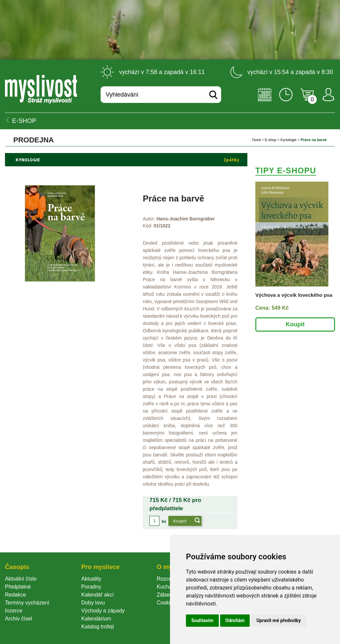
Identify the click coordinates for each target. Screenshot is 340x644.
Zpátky (231, 160)
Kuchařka (168, 587)
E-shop (270, 140)
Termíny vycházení (27, 603)
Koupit (295, 324)
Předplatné (18, 587)
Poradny (91, 587)
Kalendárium (96, 619)
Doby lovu (93, 603)
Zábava (166, 595)
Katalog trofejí (98, 627)
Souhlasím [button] (202, 620)
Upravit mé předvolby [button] (278, 620)
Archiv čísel (19, 619)
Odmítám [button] (235, 620)
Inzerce (14, 611)
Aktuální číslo (21, 579)
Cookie (166, 603)
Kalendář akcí (98, 595)
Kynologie (289, 140)
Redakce (15, 595)
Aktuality (91, 579)
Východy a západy (103, 611)
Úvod (256, 140)
